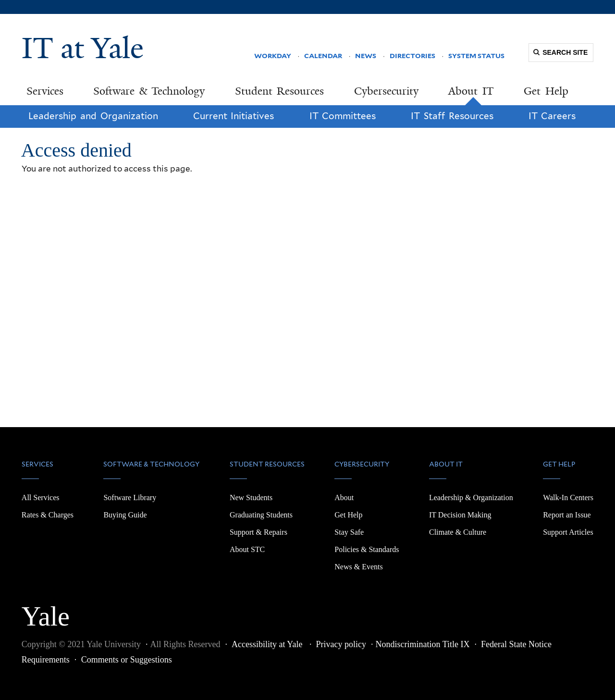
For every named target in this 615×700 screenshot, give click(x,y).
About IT (471, 91)
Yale (46, 611)
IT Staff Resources (452, 116)
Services (45, 91)
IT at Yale (83, 48)
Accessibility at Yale (268, 644)
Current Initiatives (234, 116)
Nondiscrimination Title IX (423, 644)
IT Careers (552, 116)
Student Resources (280, 91)
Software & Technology (149, 91)
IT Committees (343, 116)
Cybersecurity (386, 91)
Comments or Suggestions (127, 660)
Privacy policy (341, 644)
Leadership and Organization (93, 116)
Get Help (546, 91)
